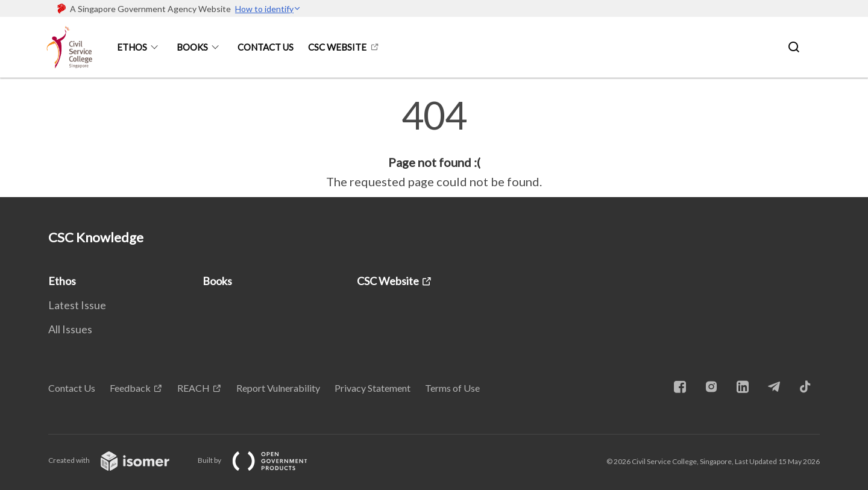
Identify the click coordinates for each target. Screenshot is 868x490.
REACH (193, 388)
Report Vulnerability (278, 388)
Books (192, 47)
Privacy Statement (373, 388)
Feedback (130, 388)
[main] (434, 143)
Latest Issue (77, 305)
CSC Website (337, 47)
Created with (118, 460)
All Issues (70, 329)
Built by (262, 460)
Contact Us (266, 47)
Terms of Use (452, 388)
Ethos (132, 47)
